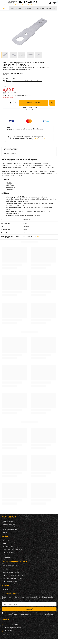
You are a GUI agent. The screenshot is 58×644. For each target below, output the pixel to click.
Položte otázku (10, 154)
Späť (3, 8)
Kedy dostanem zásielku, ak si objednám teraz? (28, 129)
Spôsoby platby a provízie (11, 572)
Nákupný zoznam (8, 546)
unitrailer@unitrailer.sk (13, 628)
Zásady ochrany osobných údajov (14, 578)
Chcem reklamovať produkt (12, 527)
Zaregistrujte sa (8, 541)
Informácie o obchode (10, 566)
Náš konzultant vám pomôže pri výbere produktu (29, 138)
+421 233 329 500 (39, 139)
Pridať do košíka (34, 103)
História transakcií (9, 552)
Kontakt (6, 533)
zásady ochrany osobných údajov (44, 615)
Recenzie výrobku (11, 149)
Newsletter (7, 558)
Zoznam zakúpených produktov (13, 549)
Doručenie (6, 569)
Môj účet (6, 536)
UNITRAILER (13, 78)
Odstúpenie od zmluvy (10, 582)
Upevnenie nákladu (26, 8)
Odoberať (29, 609)
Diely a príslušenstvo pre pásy (41, 8)
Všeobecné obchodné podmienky (13, 575)
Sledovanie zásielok (9, 524)
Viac (38, 236)
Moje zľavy (6, 555)
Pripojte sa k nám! (9, 594)
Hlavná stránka (14, 8)
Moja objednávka (9, 517)
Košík (5, 544)
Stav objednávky (8, 521)
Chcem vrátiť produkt (10, 530)
